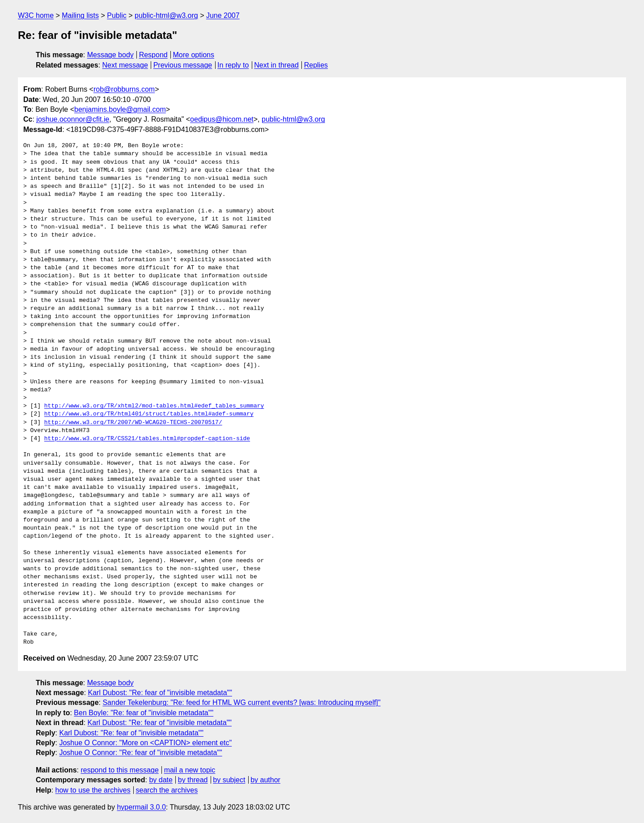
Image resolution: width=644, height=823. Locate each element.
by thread (193, 780)
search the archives (167, 790)
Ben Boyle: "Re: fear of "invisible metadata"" (144, 713)
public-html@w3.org (166, 15)
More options (194, 55)
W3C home (36, 15)
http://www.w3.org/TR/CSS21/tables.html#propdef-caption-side (147, 439)
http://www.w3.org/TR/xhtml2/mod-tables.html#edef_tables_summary (154, 406)
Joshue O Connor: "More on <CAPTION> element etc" (145, 743)
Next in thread (276, 65)
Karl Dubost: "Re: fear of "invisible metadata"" (160, 693)
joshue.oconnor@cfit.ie (73, 119)
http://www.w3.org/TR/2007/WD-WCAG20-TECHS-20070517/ (133, 423)
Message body (110, 55)
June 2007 (223, 15)
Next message (125, 65)
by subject (229, 780)
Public (117, 15)
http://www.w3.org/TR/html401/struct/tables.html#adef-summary (149, 414)
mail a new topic (190, 770)
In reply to (233, 65)
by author (265, 780)
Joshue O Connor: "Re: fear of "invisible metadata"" (140, 753)
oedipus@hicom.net (222, 119)
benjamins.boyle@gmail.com (120, 109)
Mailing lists (80, 15)
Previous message (183, 65)
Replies (316, 65)
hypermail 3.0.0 (141, 807)
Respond (153, 55)
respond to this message (119, 770)
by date (161, 780)
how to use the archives (93, 790)
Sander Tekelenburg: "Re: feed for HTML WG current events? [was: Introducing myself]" (241, 702)
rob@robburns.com (124, 89)
